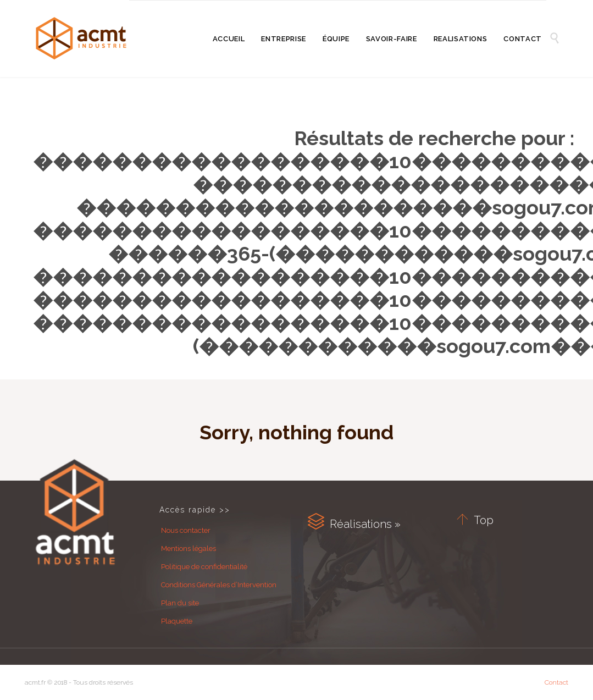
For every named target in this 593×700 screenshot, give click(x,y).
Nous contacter (186, 530)
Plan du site (180, 603)
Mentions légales (189, 549)
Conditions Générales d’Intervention (219, 585)
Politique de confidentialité (204, 567)
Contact (556, 682)
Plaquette (177, 621)
